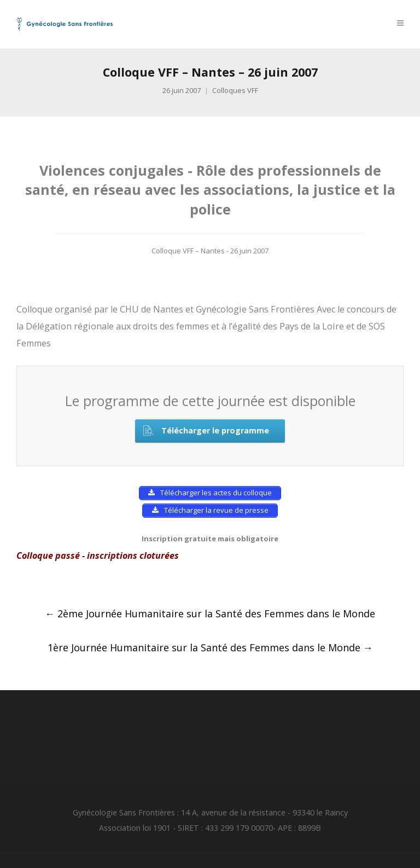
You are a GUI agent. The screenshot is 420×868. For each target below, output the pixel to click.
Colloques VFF (235, 91)
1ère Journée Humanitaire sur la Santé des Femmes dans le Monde (210, 647)
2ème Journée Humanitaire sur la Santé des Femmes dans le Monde (210, 614)
